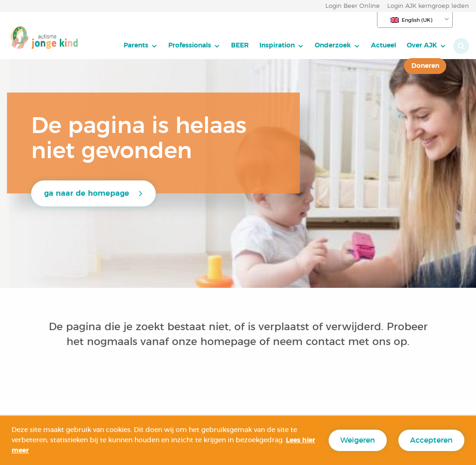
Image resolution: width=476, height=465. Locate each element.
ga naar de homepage (87, 193)
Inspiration (277, 45)
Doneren (425, 66)
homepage (230, 342)
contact (325, 342)
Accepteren (431, 440)
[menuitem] (141, 46)
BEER (240, 45)
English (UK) (411, 20)
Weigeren (358, 440)
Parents (136, 45)
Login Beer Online (353, 6)
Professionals (190, 45)
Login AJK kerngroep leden (428, 6)
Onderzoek (333, 45)
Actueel (383, 45)
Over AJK (422, 45)
